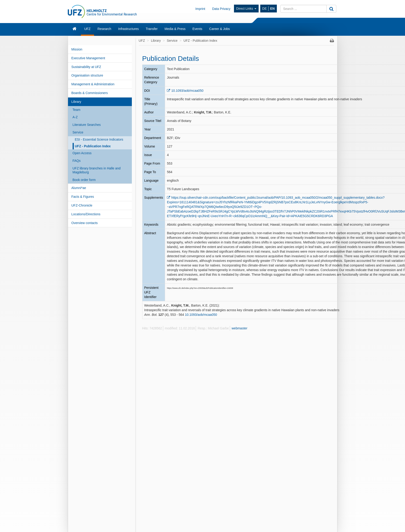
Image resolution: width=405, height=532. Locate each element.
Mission (77, 49)
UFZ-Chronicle (82, 205)
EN (272, 9)
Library (76, 102)
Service (78, 132)
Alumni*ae (79, 188)
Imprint (200, 9)
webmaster (239, 328)
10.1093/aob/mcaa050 (187, 91)
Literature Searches (87, 125)
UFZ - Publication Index (93, 146)
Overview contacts (85, 223)
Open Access (82, 153)
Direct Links (246, 9)
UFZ (87, 29)
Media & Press (175, 29)
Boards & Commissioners (90, 93)
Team (77, 110)
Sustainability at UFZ (86, 67)
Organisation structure (87, 75)
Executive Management (88, 58)
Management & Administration (93, 84)
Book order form (84, 180)
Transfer (152, 29)
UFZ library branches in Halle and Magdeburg (97, 170)
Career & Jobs (220, 29)
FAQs (77, 161)
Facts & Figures (83, 197)
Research (104, 29)
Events (197, 29)
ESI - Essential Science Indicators (99, 139)
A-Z (75, 117)
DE (265, 9)
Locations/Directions (86, 214)
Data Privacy (221, 9)
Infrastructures (129, 29)
